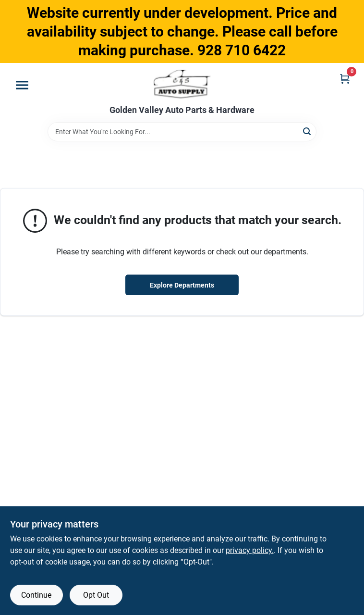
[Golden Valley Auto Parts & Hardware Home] (182, 84)
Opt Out (96, 595)
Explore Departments (182, 285)
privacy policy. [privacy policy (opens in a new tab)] (250, 550)
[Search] (308, 131)
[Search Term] (182, 132)
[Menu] (22, 85)
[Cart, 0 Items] (345, 79)
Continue (36, 595)
